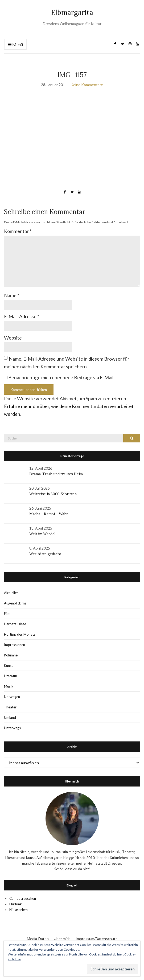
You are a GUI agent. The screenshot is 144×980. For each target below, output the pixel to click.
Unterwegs (12, 728)
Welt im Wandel (43, 534)
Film (7, 614)
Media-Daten (38, 939)
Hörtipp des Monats (20, 634)
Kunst (8, 666)
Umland (10, 717)
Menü (15, 45)
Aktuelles (11, 593)
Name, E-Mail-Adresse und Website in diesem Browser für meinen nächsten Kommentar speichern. (67, 363)
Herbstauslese (15, 624)
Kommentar (18, 231)
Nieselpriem (18, 910)
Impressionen (15, 645)
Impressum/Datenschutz (96, 939)
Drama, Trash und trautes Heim (56, 474)
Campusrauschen (23, 898)
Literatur (11, 676)
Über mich (62, 939)
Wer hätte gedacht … (47, 554)
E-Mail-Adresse (22, 316)
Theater (10, 707)
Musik (9, 686)
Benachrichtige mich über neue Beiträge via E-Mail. (61, 377)
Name (12, 295)
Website (13, 338)
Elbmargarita (72, 12)
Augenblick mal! (16, 603)
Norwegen (12, 697)
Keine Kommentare (87, 85)
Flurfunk (16, 904)
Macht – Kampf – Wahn (49, 514)
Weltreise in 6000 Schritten (53, 494)
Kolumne (11, 655)
